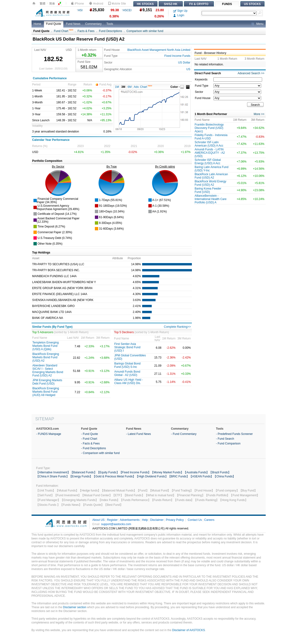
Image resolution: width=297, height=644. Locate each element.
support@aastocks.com (116, 524)
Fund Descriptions (111, 31)
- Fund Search (225, 439)
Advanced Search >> (251, 73)
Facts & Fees (86, 31)
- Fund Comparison (228, 443)
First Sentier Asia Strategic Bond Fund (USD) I (127, 347)
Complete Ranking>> (177, 327)
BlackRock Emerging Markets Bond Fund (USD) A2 (46, 357)
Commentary (94, 24)
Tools (110, 24)
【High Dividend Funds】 (152, 476)
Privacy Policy (175, 520)
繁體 (43, 4)
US (188, 69)
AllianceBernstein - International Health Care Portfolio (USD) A (211, 199)
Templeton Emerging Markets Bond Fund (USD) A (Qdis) (46, 346)
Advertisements (130, 520)
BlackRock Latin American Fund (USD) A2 (211, 176)
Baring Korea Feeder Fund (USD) (208, 190)
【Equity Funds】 (108, 472)
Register (112, 520)
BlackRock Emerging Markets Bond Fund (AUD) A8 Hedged (46, 392)
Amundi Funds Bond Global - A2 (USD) (127, 373)
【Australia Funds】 (196, 472)
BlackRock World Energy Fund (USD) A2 (211, 183)
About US (99, 520)
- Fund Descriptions (93, 448)
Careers (209, 520)
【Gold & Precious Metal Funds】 (114, 476)
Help (145, 520)
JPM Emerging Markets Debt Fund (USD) (47, 382)
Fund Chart (64, 31)
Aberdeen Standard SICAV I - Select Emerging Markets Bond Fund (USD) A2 (48, 370)
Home (38, 24)
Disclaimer (157, 520)
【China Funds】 (224, 476)
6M (130, 87)
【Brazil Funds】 (220, 472)
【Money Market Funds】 (167, 472)
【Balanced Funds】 (84, 472)
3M (123, 87)
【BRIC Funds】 (179, 476)
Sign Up (180, 11)
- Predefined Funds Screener (234, 434)
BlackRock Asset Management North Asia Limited (159, 50)
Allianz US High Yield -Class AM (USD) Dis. (129, 381)
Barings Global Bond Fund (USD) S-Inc (127, 365)
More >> (259, 114)
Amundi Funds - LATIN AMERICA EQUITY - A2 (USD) (210, 153)
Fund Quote (54, 24)
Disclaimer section (75, 607)
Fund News (73, 24)
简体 (52, 4)
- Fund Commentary (184, 434)
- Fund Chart (89, 439)
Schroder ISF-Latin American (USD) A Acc (209, 144)
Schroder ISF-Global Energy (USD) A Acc (208, 162)
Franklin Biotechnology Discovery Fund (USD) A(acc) (209, 128)
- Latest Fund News (138, 434)
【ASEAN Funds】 (201, 476)
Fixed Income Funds (177, 56)
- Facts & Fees (90, 443)
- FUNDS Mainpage (49, 434)
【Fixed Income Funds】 (135, 472)
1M (117, 87)
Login (179, 15)
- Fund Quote (89, 434)
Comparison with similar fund (145, 31)
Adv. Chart (143, 87)
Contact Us (195, 520)
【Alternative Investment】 (53, 472)
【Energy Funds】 (81, 476)
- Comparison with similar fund (100, 453)
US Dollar (184, 63)
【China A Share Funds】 (52, 476)
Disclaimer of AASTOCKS (189, 630)
